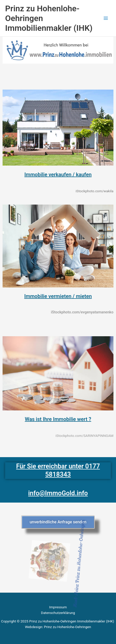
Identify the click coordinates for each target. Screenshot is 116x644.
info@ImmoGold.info (58, 493)
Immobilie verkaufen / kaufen (58, 175)
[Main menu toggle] (106, 18)
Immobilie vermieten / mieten (58, 296)
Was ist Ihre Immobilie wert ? (58, 419)
